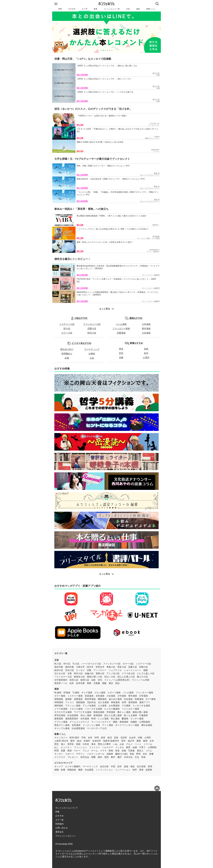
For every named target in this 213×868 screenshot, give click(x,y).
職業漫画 (102, 699)
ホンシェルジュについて (67, 808)
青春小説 (111, 667)
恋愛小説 (92, 329)
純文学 (90, 667)
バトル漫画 (121, 324)
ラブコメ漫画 (61, 722)
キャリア (59, 766)
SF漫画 (67, 693)
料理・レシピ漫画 (100, 719)
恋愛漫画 (121, 333)
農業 (139, 741)
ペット (138, 744)
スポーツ (70, 754)
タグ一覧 (59, 820)
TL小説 (76, 664)
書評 (120, 757)
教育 (128, 747)
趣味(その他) (121, 754)
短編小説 (89, 673)
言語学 (124, 738)
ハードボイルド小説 (91, 664)
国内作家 (70, 667)
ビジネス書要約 (73, 766)
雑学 (135, 770)
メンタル (120, 747)
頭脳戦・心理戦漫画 (140, 722)
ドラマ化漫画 (61, 709)
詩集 (89, 670)
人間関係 (152, 747)
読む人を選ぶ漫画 (113, 715)
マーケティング (92, 349)
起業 (67, 358)
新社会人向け (67, 349)
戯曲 (146, 670)
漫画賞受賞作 (72, 719)
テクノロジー (61, 738)
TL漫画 (76, 693)
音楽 (117, 751)
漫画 (138, 9)
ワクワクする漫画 (83, 712)
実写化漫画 (60, 715)
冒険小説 (100, 673)
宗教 (121, 358)
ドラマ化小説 (128, 673)
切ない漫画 (86, 715)
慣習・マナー (74, 751)
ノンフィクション (104, 770)
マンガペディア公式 (97, 728)
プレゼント (73, 757)
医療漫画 (139, 699)
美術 (132, 754)
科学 (146, 353)
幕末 (93, 744)
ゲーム (95, 751)
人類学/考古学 (61, 741)
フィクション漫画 (91, 725)
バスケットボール (96, 754)
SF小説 (67, 329)
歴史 (121, 349)
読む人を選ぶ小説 (126, 677)
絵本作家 (80, 683)
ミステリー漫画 (75, 696)
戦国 (78, 744)
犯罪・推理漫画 (129, 702)
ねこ (57, 747)
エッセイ (80, 670)
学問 (97, 738)
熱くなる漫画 (130, 715)
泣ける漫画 (103, 702)
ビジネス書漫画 (112, 709)
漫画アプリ (145, 702)
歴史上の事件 (104, 744)
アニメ (86, 751)
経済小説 (59, 670)
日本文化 (128, 757)
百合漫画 (128, 699)
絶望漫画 (98, 715)
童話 (111, 683)
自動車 (110, 754)
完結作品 (91, 702)
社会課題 (89, 770)
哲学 (121, 353)
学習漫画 (111, 712)
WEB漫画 (59, 702)
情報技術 (72, 770)
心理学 (146, 358)
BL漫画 (58, 693)
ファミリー (95, 747)
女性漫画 (100, 696)
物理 (145, 741)
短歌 (93, 680)
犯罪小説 (74, 680)
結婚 (135, 747)
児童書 (97, 683)
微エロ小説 (142, 677)
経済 (110, 738)
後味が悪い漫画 (140, 712)
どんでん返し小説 (146, 673)
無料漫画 (59, 706)
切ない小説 (110, 677)
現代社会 (85, 757)
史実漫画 (76, 725)
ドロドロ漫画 (76, 709)
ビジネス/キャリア (63, 763)
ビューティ (66, 747)
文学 (152, 741)
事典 (89, 683)
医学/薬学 (74, 738)
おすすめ (72, 9)
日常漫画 (143, 696)
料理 (57, 751)
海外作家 (59, 667)
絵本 (72, 683)
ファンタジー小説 (92, 324)
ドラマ (103, 751)
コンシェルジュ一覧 (112, 9)
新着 (95, 9)
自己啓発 (141, 766)
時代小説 (92, 333)
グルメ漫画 (100, 693)
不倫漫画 (143, 715)
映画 (111, 751)
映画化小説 (79, 677)
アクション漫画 (73, 706)
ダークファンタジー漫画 (127, 725)
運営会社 (59, 832)
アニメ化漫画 (89, 706)
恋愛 (63, 751)
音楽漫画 (89, 696)
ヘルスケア (108, 747)
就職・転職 (60, 770)
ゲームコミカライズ (79, 722)
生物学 (87, 741)
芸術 (146, 349)
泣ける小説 (60, 673)
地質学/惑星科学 (111, 741)
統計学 (131, 741)
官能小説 (143, 667)
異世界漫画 (90, 699)
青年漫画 (146, 329)
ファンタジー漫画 (121, 329)
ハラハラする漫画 (93, 709)
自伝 (145, 754)
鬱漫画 (125, 719)
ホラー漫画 (60, 696)
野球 (138, 754)
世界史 (71, 744)
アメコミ (70, 702)
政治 (79, 741)
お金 (92, 358)
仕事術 (92, 354)
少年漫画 (146, 324)
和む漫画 (115, 719)
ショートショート (133, 670)
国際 (93, 757)
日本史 (86, 744)
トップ (85, 9)
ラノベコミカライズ (101, 722)
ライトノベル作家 (141, 680)
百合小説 (70, 670)
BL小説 (58, 664)
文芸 (128, 9)
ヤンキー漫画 (137, 719)
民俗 (143, 757)
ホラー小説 (67, 333)
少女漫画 (146, 333)
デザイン (80, 754)
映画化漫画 (99, 712)
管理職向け (67, 354)
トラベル (148, 744)
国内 (100, 757)
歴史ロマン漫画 (62, 725)
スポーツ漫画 (114, 693)
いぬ (115, 744)
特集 (60, 9)
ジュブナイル (115, 670)
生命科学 (97, 741)
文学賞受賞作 (61, 680)
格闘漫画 (81, 702)
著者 (141, 770)
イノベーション (123, 770)
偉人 (63, 744)
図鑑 (104, 683)
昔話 (117, 683)
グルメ (129, 744)
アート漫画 (108, 725)
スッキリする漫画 (141, 706)
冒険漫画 (59, 699)
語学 (120, 766)
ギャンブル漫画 (62, 728)
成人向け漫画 (115, 699)
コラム (149, 751)
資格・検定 (129, 766)
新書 (151, 754)
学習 (113, 766)
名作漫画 (85, 719)
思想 (106, 757)
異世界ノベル (61, 683)
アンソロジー (100, 670)
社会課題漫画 (78, 728)
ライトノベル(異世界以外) (117, 680)
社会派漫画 (73, 715)
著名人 (140, 751)
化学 (90, 738)
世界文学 (100, 667)
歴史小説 (122, 667)
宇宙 (84, 738)
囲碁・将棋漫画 (121, 722)
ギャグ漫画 (87, 693)
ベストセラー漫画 (130, 709)
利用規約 (59, 824)
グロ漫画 (126, 706)
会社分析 (104, 766)
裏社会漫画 (147, 725)
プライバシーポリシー (66, 836)
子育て (142, 747)
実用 (150, 766)
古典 (70, 673)
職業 (80, 770)
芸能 (124, 751)
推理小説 (85, 680)
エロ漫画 (102, 706)
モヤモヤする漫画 (63, 712)
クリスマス (60, 757)
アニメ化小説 (113, 673)
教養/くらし (151, 9)
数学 (73, 741)
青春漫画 (115, 702)
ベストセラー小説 (63, 677)
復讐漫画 (59, 719)
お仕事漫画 (114, 706)
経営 (103, 738)
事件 (113, 757)
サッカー (59, 754)
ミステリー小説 (67, 324)
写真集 (131, 751)
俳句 (100, 680)
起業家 (149, 770)
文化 (137, 757)
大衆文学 (80, 667)
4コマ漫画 (151, 699)
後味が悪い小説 (95, 677)
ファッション (80, 747)
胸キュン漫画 (124, 712)
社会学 (132, 738)
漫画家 (68, 699)
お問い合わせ (62, 828)
